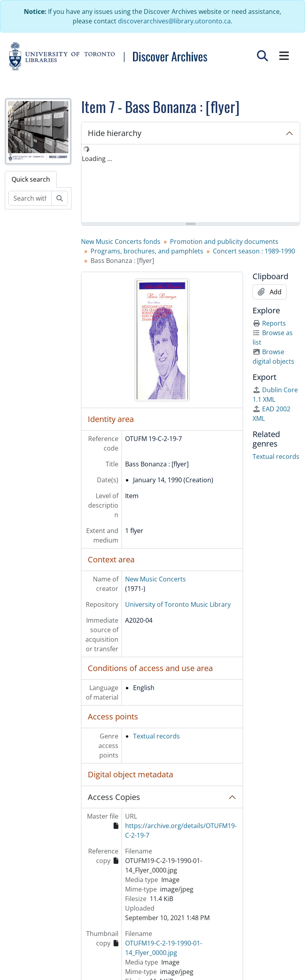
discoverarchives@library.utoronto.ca (174, 21)
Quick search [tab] (31, 179)
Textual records (156, 736)
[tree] (191, 184)
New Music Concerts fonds (121, 242)
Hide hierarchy (115, 133)
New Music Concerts (155, 579)
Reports (269, 323)
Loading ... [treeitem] (97, 159)
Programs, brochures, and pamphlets (147, 251)
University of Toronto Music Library (178, 604)
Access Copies (114, 797)
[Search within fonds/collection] (30, 198)
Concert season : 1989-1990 (254, 251)
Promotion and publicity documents (224, 242)
